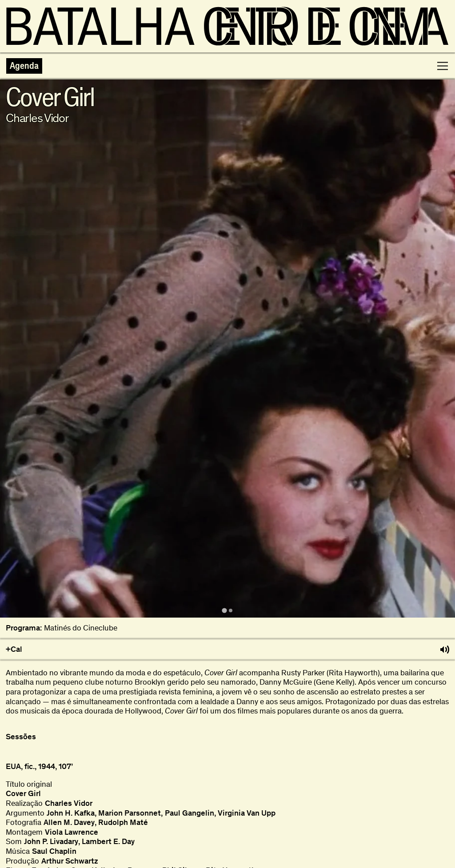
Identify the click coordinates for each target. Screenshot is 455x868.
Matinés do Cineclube (81, 628)
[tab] (224, 611)
